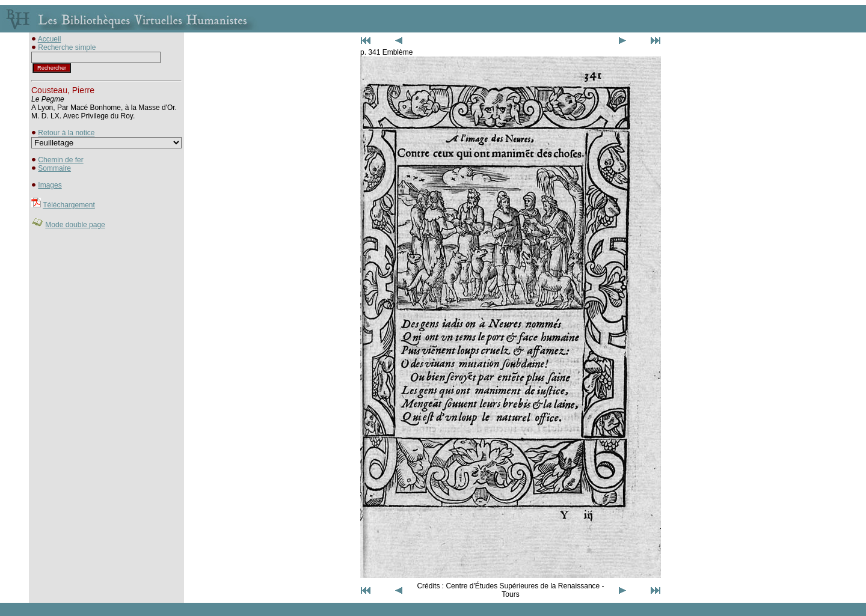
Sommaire (54, 168)
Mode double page (75, 225)
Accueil (50, 39)
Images (50, 185)
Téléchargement (69, 205)
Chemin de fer (60, 160)
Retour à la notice (66, 133)
